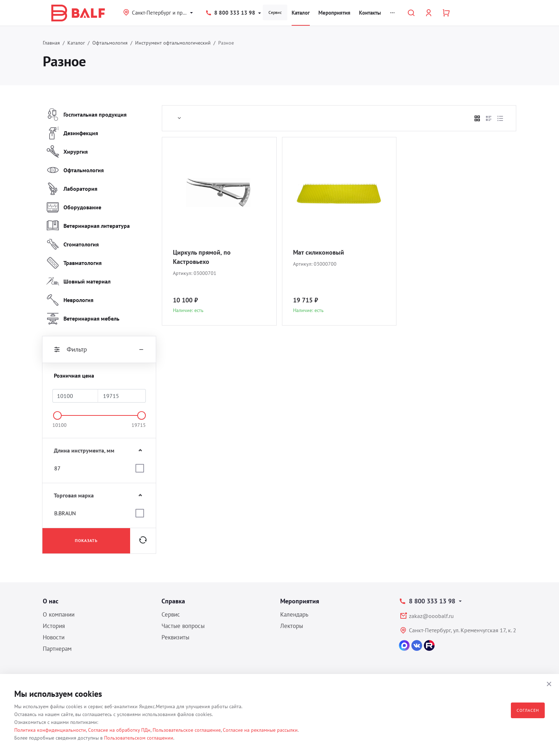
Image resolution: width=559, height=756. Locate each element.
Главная (51, 43)
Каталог (301, 13)
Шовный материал (78, 281)
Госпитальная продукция (86, 114)
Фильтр (99, 349)
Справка (173, 601)
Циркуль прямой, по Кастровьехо (202, 257)
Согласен (528, 710)
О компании (59, 614)
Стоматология (73, 244)
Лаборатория (72, 189)
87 (57, 468)
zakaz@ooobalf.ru (431, 616)
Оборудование (74, 207)
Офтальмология (110, 43)
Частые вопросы (183, 626)
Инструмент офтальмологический (173, 43)
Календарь (294, 614)
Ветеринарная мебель (83, 318)
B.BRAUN (65, 513)
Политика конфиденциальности (50, 730)
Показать (86, 540)
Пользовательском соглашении (139, 738)
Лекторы (292, 626)
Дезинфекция (72, 133)
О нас (51, 601)
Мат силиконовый (319, 252)
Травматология (74, 263)
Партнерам (57, 649)
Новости (54, 637)
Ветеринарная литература (88, 226)
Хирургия (67, 152)
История (54, 626)
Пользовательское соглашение (187, 730)
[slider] (57, 415)
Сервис (275, 12)
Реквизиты (175, 637)
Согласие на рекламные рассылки (260, 730)
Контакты (370, 13)
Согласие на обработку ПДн (119, 730)
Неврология (70, 300)
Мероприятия (334, 13)
